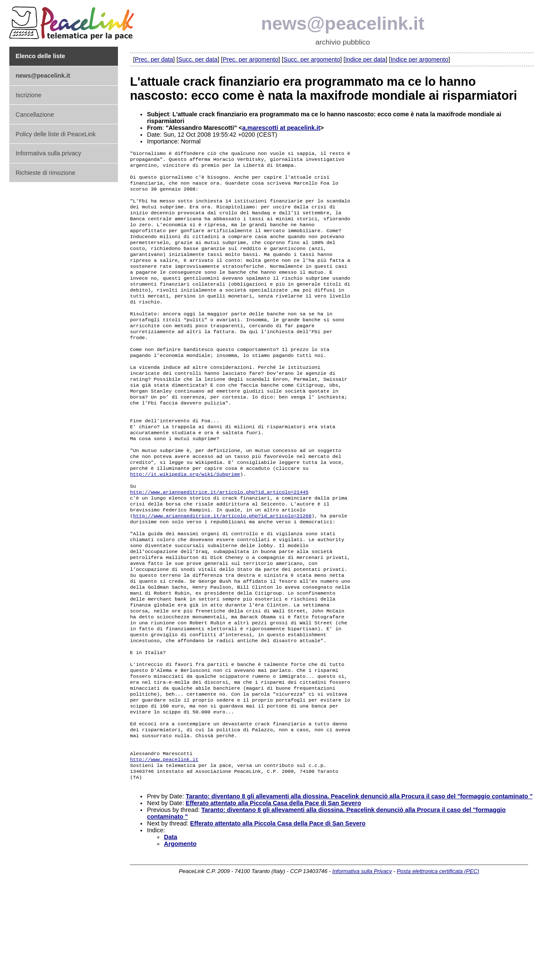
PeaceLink (73, 21)
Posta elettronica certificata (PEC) (438, 962)
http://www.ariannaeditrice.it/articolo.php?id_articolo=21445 (219, 541)
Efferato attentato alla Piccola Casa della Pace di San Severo (274, 894)
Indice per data (365, 59)
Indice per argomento (420, 59)
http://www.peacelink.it (164, 847)
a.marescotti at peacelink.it (281, 128)
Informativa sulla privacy (48, 153)
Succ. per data (198, 59)
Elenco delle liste (41, 56)
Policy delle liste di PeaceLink (56, 134)
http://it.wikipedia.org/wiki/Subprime (185, 521)
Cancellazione (35, 115)
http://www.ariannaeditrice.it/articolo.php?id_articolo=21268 (223, 568)
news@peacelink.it (343, 23)
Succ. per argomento (312, 59)
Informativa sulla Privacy (362, 962)
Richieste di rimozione (46, 173)
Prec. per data (154, 59)
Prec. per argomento (251, 59)
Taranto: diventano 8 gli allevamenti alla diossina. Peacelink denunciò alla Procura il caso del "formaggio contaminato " (359, 887)
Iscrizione (29, 95)
